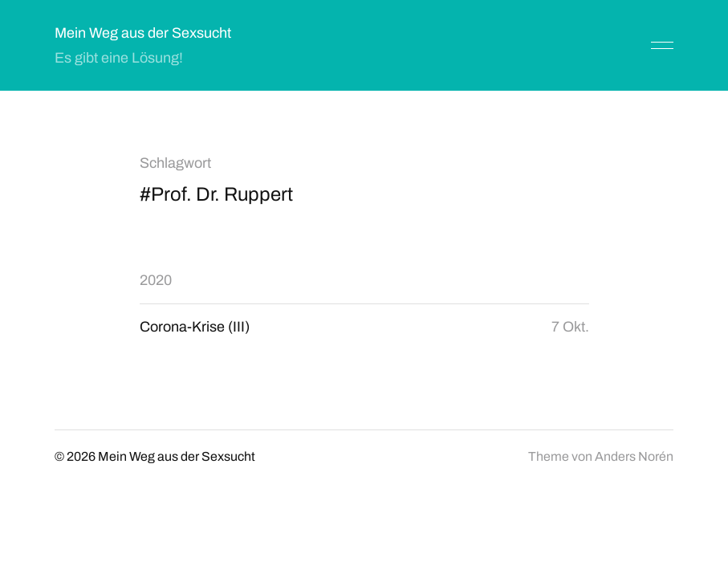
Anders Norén (634, 456)
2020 (156, 280)
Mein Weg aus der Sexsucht (143, 33)
